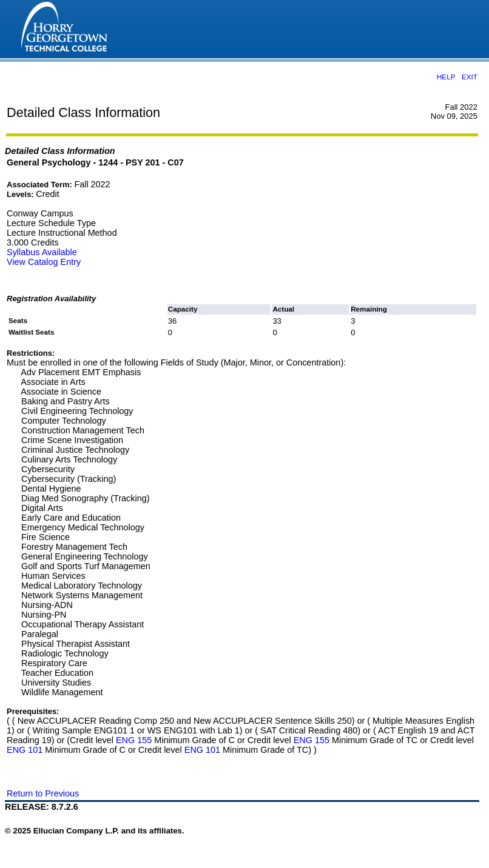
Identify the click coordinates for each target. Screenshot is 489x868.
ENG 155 (134, 740)
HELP (446, 77)
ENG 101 (25, 750)
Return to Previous (43, 793)
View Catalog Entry (44, 262)
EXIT (470, 77)
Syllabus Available (42, 252)
